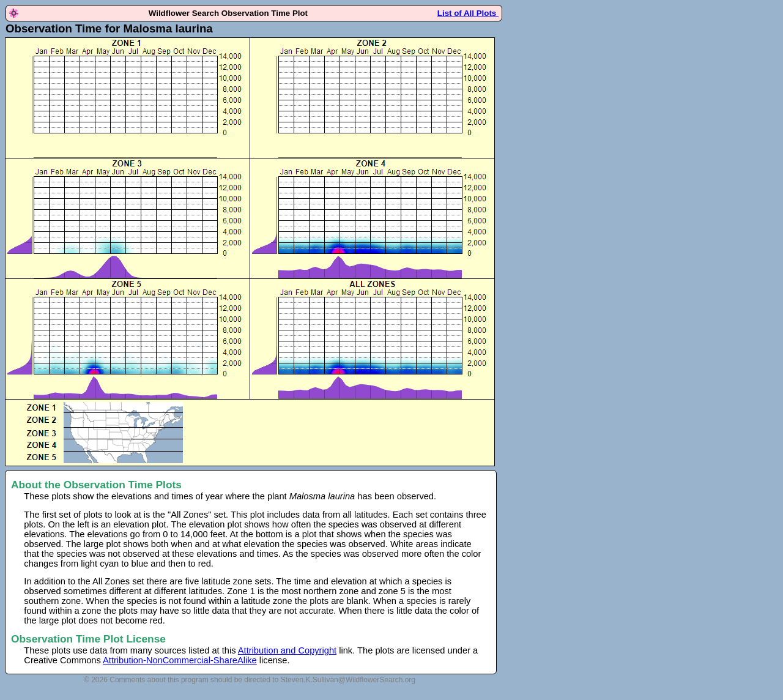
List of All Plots (468, 13)
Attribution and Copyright (287, 650)
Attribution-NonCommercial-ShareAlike (180, 660)
